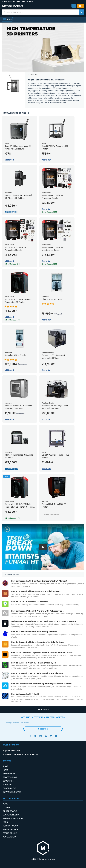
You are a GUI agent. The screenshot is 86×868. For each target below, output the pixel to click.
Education (8, 781)
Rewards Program (13, 818)
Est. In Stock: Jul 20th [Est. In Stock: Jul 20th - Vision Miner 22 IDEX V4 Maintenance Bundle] (50, 264)
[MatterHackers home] (13, 6)
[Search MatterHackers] (81, 12)
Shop (5, 766)
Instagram (40, 736)
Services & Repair (12, 792)
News (6, 770)
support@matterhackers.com (20, 754)
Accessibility (9, 837)
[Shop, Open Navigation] (7, 19)
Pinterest (51, 736)
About (6, 804)
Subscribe (43, 729)
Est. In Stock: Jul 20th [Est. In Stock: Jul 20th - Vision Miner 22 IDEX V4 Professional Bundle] (12, 264)
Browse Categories (16, 113)
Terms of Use (10, 833)
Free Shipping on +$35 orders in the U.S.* (18, 1)
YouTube (56, 736)
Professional (10, 777)
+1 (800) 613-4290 (11, 750)
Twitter (35, 736)
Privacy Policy (10, 829)
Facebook (30, 736)
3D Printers (34, 75)
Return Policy (10, 826)
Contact (7, 807)
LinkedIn (46, 736)
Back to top (43, 709)
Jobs (5, 822)
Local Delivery (11, 815)
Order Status (10, 811)
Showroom (9, 774)
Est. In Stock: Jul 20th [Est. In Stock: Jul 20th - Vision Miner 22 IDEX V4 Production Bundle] (50, 212)
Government (9, 788)
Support (7, 785)
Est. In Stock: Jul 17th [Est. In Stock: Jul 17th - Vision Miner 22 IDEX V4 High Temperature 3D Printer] (12, 320)
